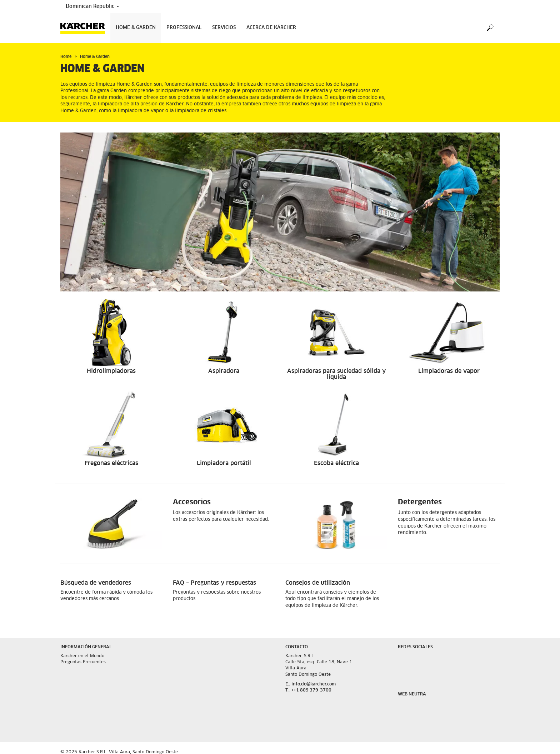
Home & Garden (136, 28)
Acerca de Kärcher (271, 28)
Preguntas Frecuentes (83, 662)
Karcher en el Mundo (82, 656)
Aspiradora (224, 371)
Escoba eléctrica (336, 463)
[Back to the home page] (85, 28)
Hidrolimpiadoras (111, 371)
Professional (184, 28)
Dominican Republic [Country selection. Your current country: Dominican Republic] (92, 6)
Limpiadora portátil (224, 463)
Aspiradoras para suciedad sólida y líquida (336, 374)
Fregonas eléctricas (111, 463)
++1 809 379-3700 (311, 690)
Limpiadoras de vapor (449, 371)
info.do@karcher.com (314, 684)
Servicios (224, 28)
